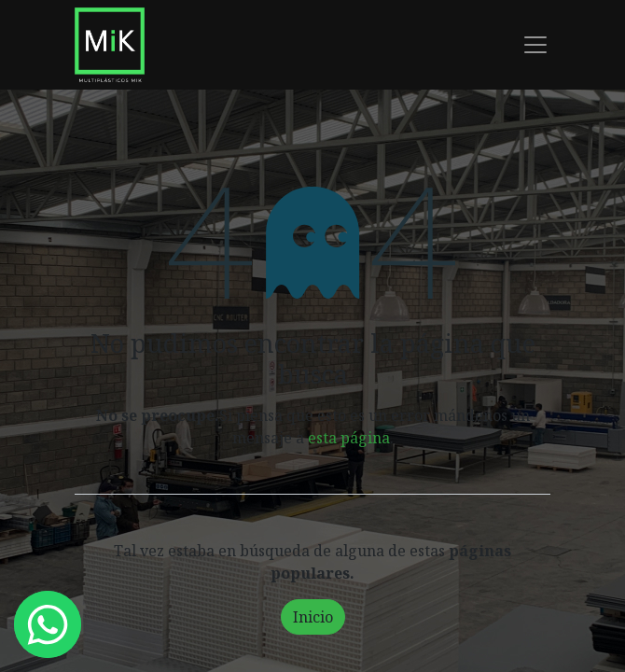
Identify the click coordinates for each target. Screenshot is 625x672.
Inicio (313, 617)
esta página (349, 438)
